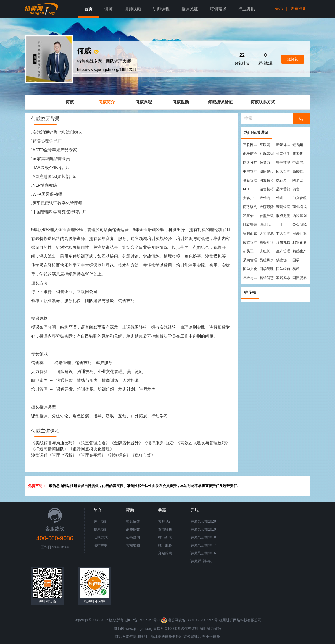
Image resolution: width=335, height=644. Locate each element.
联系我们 (101, 529)
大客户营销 (251, 198)
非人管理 (283, 233)
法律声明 (101, 545)
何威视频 (181, 102)
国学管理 (267, 269)
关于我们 (101, 521)
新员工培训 (251, 251)
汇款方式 (101, 537)
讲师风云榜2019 (203, 529)
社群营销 (267, 154)
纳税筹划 (299, 216)
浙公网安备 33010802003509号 (190, 620)
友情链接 (165, 529)
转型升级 (267, 216)
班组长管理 (268, 251)
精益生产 (299, 251)
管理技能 (283, 163)
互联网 (265, 145)
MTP (247, 189)
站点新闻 (165, 537)
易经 (296, 269)
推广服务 (165, 545)
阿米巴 (298, 180)
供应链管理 (284, 260)
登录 (279, 8)
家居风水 (283, 278)
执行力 (281, 180)
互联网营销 (251, 145)
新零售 (298, 154)
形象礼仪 (283, 242)
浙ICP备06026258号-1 (142, 620)
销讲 (280, 198)
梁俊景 (189, 637)
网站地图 (133, 545)
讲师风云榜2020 (203, 521)
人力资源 (267, 233)
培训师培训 (268, 225)
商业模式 (299, 207)
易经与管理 (251, 278)
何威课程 (144, 102)
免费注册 (299, 8)
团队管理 (283, 171)
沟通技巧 (267, 180)
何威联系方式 (263, 102)
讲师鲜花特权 (201, 561)
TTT (279, 225)
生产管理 (283, 251)
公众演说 (299, 225)
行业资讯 (247, 9)
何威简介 (107, 102)
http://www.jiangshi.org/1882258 (106, 69)
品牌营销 (283, 189)
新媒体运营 (284, 145)
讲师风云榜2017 (203, 545)
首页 (88, 9)
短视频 (298, 145)
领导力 (265, 163)
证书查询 (133, 537)
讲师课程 (161, 9)
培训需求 (218, 9)
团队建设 (267, 171)
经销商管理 (268, 198)
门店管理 (299, 198)
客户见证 (165, 521)
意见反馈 (133, 521)
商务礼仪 (267, 242)
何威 (70, 102)
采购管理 (250, 260)
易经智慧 (267, 278)
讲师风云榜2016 (203, 553)
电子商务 (250, 154)
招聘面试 (250, 233)
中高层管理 (300, 163)
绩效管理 (250, 242)
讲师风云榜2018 (203, 537)
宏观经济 (283, 207)
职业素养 (299, 242)
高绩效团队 (300, 171)
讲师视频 (133, 9)
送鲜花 (293, 59)
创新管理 (250, 180)
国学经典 (283, 269)
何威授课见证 (220, 102)
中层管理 (250, 171)
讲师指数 (133, 529)
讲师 (109, 9)
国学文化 (250, 269)
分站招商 (165, 553)
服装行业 (299, 233)
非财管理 (250, 225)
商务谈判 (250, 207)
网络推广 (250, 163)
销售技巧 (267, 189)
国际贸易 (299, 278)
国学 (296, 260)
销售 (296, 189)
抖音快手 (283, 154)
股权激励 (283, 216)
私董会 (248, 216)
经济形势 (267, 207)
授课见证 (190, 9)
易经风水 (267, 260)
